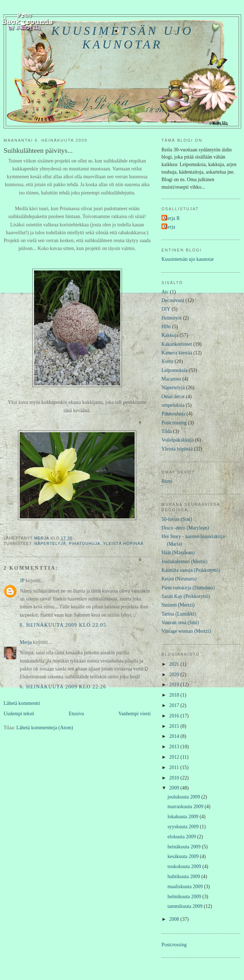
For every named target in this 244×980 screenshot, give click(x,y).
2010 (175, 778)
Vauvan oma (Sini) (180, 623)
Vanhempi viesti (135, 714)
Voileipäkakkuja (178, 440)
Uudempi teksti (19, 714)
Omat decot (173, 397)
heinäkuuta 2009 (185, 847)
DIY (166, 309)
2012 (175, 757)
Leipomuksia (175, 370)
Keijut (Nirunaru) (179, 579)
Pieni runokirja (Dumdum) (188, 588)
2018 (175, 695)
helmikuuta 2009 (185, 897)
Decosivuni (173, 300)
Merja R (172, 218)
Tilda (167, 431)
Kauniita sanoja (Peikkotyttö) (191, 570)
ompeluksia (173, 405)
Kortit (167, 361)
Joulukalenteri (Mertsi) (184, 562)
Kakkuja (170, 335)
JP (22, 581)
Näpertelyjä (50, 543)
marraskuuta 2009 (186, 807)
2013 (175, 747)
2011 (175, 767)
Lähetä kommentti (22, 703)
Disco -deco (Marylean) (185, 528)
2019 (175, 685)
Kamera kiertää (177, 353)
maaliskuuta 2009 (186, 887)
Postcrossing (174, 423)
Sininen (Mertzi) (178, 605)
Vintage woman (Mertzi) (186, 631)
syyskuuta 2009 (184, 827)
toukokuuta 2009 (185, 866)
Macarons (171, 379)
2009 (175, 788)
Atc (165, 292)
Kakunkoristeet (177, 344)
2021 (175, 664)
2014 (175, 736)
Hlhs (166, 327)
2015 (175, 726)
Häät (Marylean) (178, 553)
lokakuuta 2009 (184, 817)
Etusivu (76, 714)
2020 (175, 675)
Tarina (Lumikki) (179, 614)
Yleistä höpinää (123, 543)
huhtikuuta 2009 (184, 877)
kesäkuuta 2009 (184, 856)
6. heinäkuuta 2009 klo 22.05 (63, 625)
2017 (175, 705)
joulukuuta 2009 (184, 797)
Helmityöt (172, 318)
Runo (167, 481)
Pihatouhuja (85, 543)
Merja (26, 642)
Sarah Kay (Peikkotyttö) (186, 596)
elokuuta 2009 (182, 837)
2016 (175, 716)
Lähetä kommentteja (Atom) (44, 728)
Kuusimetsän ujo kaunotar (122, 37)
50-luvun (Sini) (177, 519)
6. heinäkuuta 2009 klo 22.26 (63, 687)
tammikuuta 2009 (186, 906)
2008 (175, 919)
